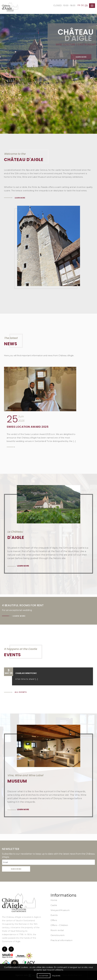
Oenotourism (58, 935)
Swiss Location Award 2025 (28, 427)
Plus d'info (56, 976)
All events (21, 692)
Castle (54, 905)
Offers (54, 920)
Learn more (23, 566)
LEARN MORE (20, 198)
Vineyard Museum (60, 910)
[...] (37, 679)
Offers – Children (59, 925)
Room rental (57, 930)
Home (54, 900)
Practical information (61, 940)
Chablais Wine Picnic (26, 673)
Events (54, 915)
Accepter (44, 976)
